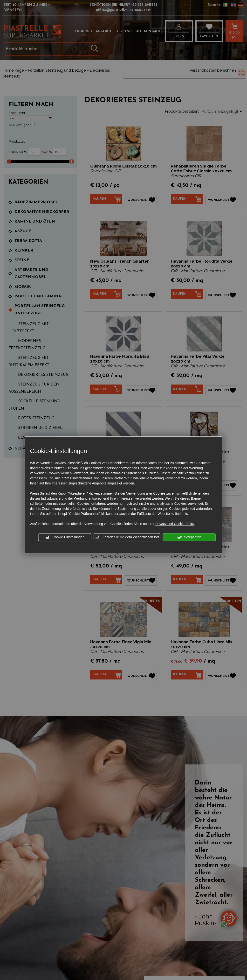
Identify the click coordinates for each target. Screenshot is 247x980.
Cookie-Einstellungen (65, 537)
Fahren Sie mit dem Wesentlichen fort (127, 537)
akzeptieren (189, 537)
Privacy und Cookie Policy (175, 524)
